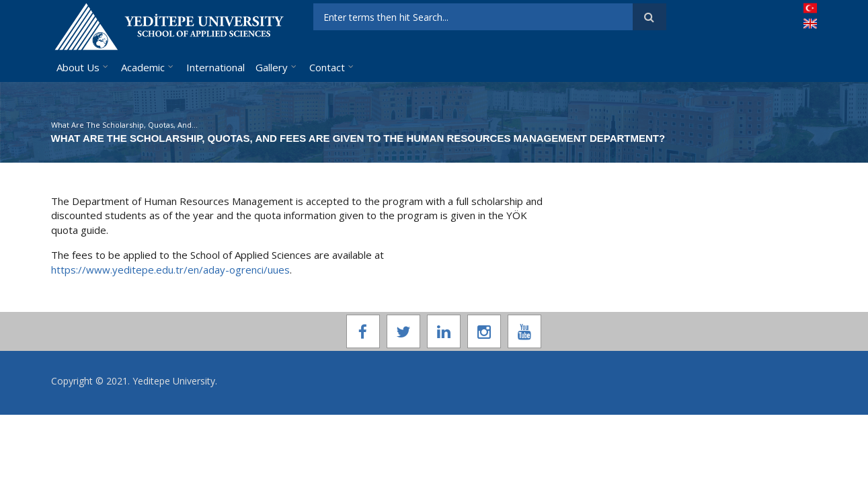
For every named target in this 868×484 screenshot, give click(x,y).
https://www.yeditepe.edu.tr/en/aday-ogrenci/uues (170, 270)
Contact (327, 67)
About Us (78, 67)
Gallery (272, 67)
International (215, 67)
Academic (143, 67)
